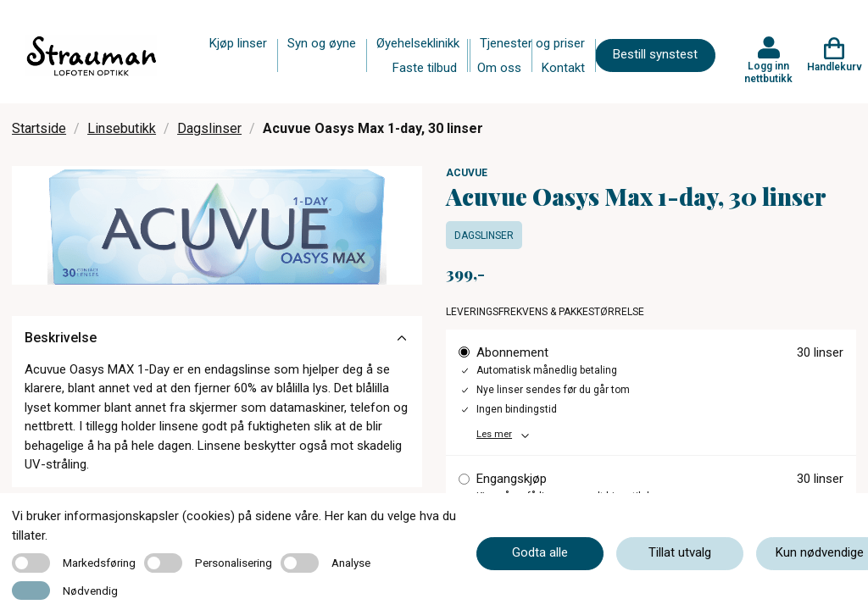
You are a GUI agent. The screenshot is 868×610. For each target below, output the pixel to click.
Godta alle (540, 552)
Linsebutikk (122, 128)
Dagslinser (209, 128)
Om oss (499, 68)
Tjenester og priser (532, 43)
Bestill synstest (655, 54)
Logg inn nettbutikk (768, 72)
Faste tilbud (425, 68)
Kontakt (563, 68)
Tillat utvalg (680, 552)
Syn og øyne (322, 43)
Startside (39, 128)
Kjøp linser (238, 43)
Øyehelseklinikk (418, 43)
